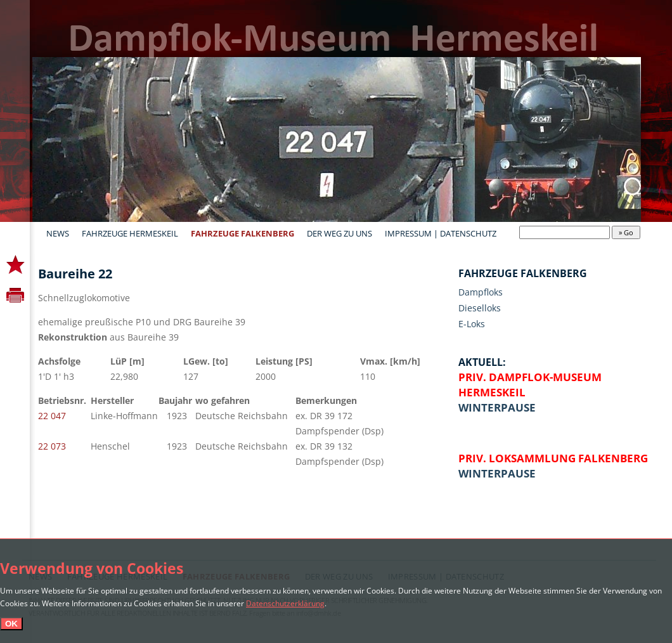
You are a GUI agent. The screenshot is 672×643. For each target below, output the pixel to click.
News (58, 233)
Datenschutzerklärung (285, 603)
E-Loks (472, 324)
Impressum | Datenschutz (441, 233)
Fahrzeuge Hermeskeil (130, 233)
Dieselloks (480, 308)
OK (11, 624)
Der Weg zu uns (339, 233)
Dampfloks (481, 292)
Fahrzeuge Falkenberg (242, 233)
